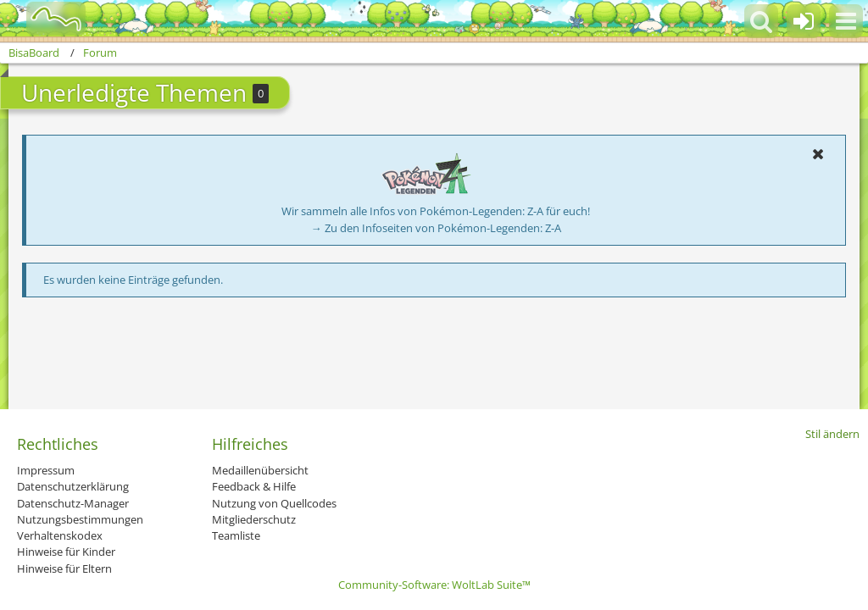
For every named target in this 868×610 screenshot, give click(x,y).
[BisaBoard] (45, 19)
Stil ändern (832, 434)
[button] (846, 21)
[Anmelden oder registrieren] (804, 21)
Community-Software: (434, 585)
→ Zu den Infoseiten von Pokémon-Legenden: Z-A (436, 228)
